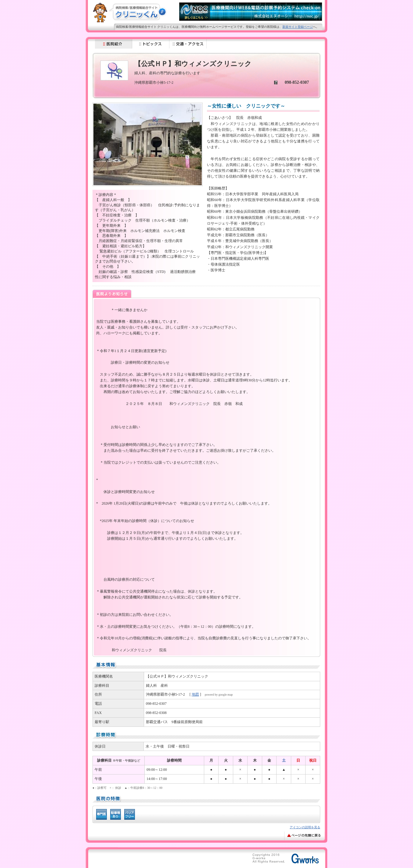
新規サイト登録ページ (298, 27)
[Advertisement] (167, 860)
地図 (195, 694)
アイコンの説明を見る (305, 827)
